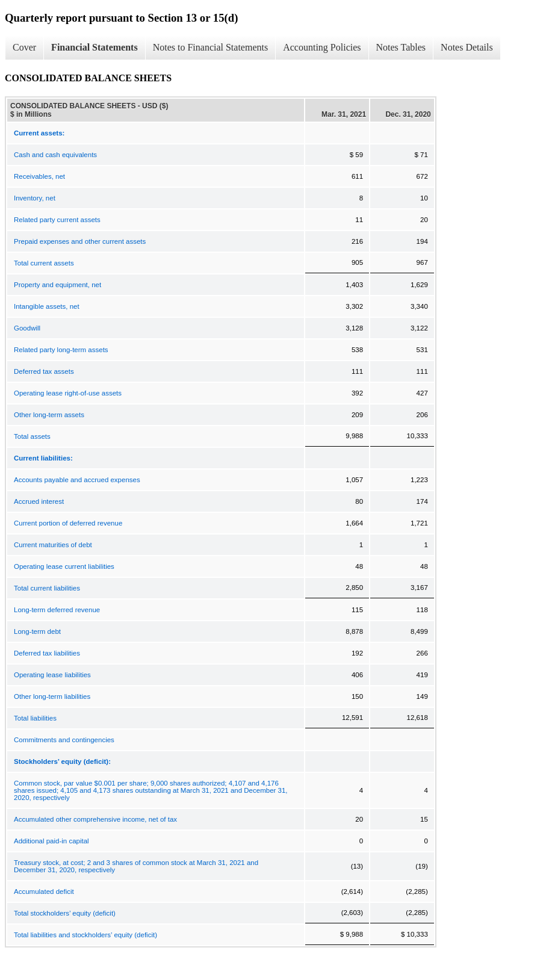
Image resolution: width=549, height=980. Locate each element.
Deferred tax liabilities (47, 653)
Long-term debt (37, 631)
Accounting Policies (322, 47)
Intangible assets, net (47, 306)
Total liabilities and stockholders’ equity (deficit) (85, 935)
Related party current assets (57, 220)
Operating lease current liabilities (64, 566)
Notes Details (467, 47)
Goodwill (27, 328)
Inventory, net (35, 198)
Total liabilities (35, 718)
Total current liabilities (47, 588)
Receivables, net (39, 176)
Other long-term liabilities (52, 696)
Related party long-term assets (61, 350)
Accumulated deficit (44, 892)
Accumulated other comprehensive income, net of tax (95, 819)
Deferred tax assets (44, 371)
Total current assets (44, 263)
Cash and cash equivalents (55, 155)
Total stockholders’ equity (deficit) (65, 913)
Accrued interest (39, 501)
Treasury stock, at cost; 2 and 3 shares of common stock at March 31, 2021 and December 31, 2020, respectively (136, 866)
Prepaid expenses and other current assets (80, 241)
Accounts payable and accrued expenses (77, 480)
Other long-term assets (49, 415)
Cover (24, 47)
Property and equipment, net (57, 285)
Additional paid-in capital (51, 841)
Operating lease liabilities (52, 675)
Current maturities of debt (53, 545)
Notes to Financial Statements (211, 47)
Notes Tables (401, 47)
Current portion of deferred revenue (68, 523)
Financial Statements (95, 47)
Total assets (32, 436)
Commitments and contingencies (64, 740)
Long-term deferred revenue (57, 610)
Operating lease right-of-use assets (68, 393)
